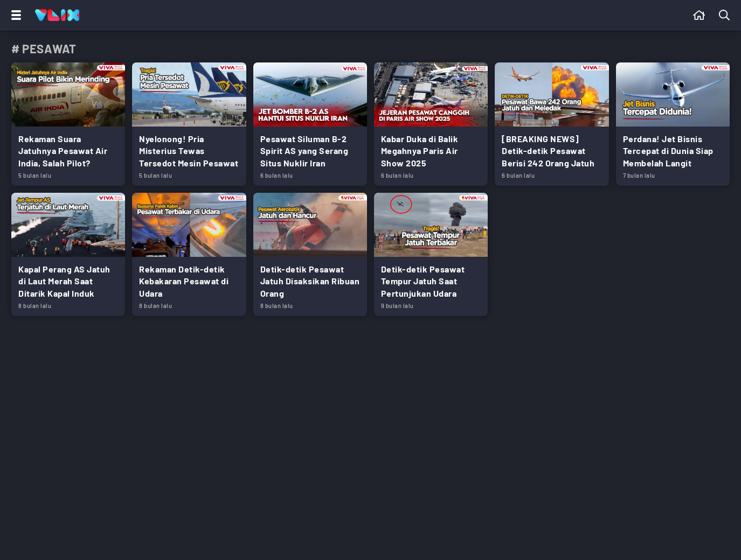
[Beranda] (699, 15)
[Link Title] (68, 124)
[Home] (57, 15)
